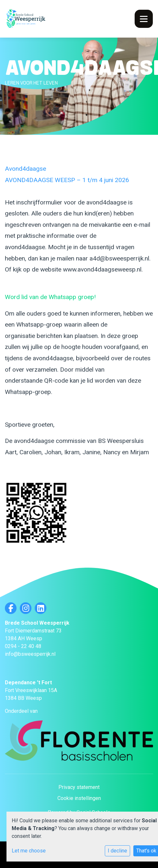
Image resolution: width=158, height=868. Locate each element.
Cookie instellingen (79, 798)
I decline (117, 851)
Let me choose (29, 851)
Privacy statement (79, 787)
